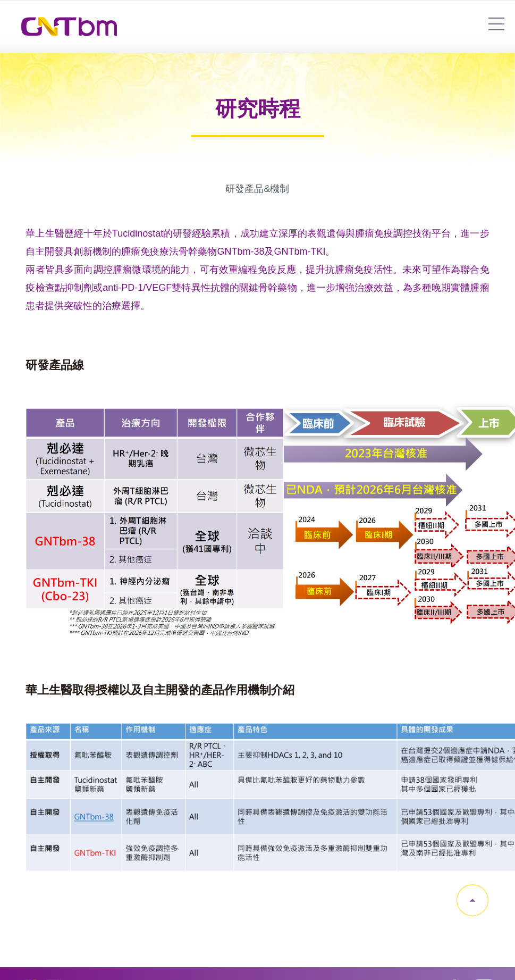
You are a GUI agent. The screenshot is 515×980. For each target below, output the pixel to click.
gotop (472, 900)
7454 (496, 24)
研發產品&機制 (257, 189)
